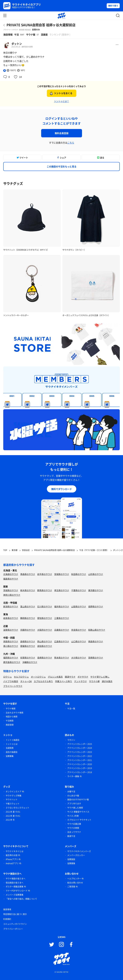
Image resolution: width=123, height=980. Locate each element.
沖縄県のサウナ (30, 662)
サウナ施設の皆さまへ (16, 879)
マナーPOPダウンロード (17, 891)
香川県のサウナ (11, 646)
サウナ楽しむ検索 (75, 808)
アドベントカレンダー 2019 (80, 768)
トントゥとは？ (61, 101)
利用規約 (7, 919)
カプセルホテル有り (43, 681)
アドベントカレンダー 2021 (80, 760)
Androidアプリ (12, 863)
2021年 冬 (10, 820)
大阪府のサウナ (45, 630)
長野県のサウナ (96, 606)
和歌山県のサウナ (97, 630)
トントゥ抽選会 (13, 740)
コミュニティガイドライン (15, 924)
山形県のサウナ (96, 574)
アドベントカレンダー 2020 (80, 764)
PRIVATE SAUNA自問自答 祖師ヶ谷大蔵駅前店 (41, 25)
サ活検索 (10, 721)
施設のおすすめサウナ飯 (78, 800)
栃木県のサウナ (28, 590)
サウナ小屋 (94, 681)
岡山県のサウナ (45, 641)
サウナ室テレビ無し (100, 677)
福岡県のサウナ (11, 658)
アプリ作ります (74, 804)
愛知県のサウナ (45, 618)
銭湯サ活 (71, 836)
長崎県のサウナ (45, 658)
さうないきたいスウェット (17, 808)
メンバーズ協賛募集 (15, 895)
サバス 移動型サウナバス (78, 812)
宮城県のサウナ (62, 574)
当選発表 (10, 748)
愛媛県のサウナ (28, 646)
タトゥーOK (26, 681)
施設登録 (10, 725)
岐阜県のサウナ (11, 618)
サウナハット (12, 800)
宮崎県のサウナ (96, 658)
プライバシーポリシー (13, 929)
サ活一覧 (71, 709)
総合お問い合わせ (75, 883)
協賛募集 (10, 756)
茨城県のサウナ (11, 590)
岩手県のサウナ (45, 574)
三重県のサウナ (62, 618)
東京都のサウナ (96, 590)
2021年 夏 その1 (13, 812)
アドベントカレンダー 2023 (80, 752)
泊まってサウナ (74, 832)
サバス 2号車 (73, 816)
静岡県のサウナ (28, 618)
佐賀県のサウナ (28, 658)
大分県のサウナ (79, 658)
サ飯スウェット (13, 804)
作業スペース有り (64, 681)
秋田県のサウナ (79, 574)
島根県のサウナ (28, 641)
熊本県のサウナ (62, 658)
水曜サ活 (71, 792)
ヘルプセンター (74, 879)
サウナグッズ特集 (14, 796)
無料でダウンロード (62, 489)
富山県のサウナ (28, 606)
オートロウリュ (38, 677)
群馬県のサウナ (45, 590)
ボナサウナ (83, 677)
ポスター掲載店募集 (15, 887)
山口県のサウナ (79, 641)
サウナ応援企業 (74, 824)
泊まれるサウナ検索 (15, 713)
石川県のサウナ (45, 606)
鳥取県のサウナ (11, 641)
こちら (71, 143)
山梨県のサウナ (79, 606)
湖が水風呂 (107, 681)
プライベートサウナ (13, 686)
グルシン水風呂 (55, 677)
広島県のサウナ (62, 641)
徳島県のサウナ (96, 641)
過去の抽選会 (12, 752)
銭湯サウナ (70, 677)
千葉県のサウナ (79, 590)
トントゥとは (12, 744)
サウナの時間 (73, 828)
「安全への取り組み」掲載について (21, 899)
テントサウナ (81, 681)
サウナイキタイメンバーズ (79, 851)
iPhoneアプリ (12, 859)
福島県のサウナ (11, 579)
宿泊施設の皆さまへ (15, 883)
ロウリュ (8, 677)
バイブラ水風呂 (11, 681)
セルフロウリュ (21, 677)
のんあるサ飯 (73, 796)
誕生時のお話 (12, 855)
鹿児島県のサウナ (12, 662)
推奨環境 (7, 909)
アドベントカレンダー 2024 (80, 748)
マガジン (71, 740)
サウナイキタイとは (15, 851)
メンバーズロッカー (76, 855)
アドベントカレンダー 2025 (80, 744)
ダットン (17, 44)
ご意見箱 (71, 887)
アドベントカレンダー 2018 (80, 772)
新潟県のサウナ (11, 606)
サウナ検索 (11, 709)
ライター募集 (73, 776)
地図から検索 (12, 717)
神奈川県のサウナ (12, 595)
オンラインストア (14, 792)
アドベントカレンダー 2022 (80, 756)
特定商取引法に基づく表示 (15, 914)
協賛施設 (71, 859)
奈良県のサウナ (79, 630)
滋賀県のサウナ (11, 630)
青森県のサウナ (28, 574)
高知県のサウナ (45, 646)
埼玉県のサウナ (62, 590)
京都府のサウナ (28, 630)
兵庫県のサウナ (62, 630)
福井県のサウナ (62, 606)
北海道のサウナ (11, 574)
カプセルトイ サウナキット (79, 820)
